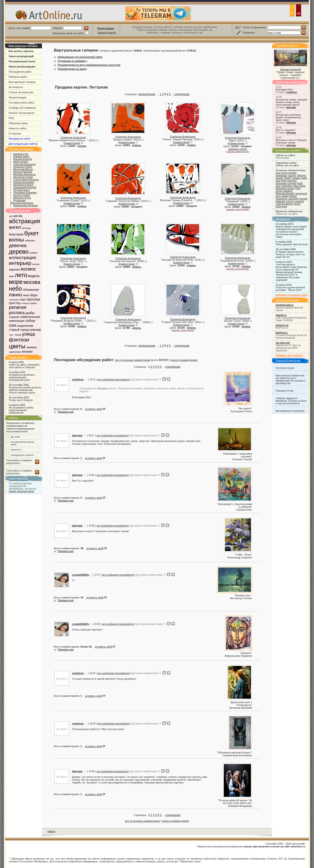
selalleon (288, 191)
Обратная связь (18, 123)
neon (278, 196)
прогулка (33, 299)
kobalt (291, 188)
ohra (278, 173)
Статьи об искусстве (21, 92)
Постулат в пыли (285, 368)
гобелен (30, 240)
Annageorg (287, 204)
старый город (19, 330)
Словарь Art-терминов (22, 108)
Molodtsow (281, 188)
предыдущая (147, 94)
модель (34, 276)
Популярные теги (19, 211)
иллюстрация (22, 258)
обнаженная (31, 290)
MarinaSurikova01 (285, 194)
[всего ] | (160, 360)
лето (21, 275)
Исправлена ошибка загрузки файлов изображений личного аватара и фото (25, 390)
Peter (284, 181)
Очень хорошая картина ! (87, 630)
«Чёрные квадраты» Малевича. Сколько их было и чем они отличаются (291, 401)
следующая (182, 94)
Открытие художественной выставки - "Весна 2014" (290, 289)
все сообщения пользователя (114, 380)
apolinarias (281, 176)
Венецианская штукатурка (290, 411)
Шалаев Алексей (291, 69)
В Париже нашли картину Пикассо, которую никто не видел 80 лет (290, 254)
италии (36, 264)
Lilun (278, 186)
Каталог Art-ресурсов (21, 113)
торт (11, 335)
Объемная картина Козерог (234, 753)
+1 (86, 380)
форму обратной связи (21, 491)
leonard (303, 199)
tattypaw (291, 107)
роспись (17, 313)
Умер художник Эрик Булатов (292, 244)
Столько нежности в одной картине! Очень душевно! (104, 679)
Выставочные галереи (22, 82)
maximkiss (287, 186)
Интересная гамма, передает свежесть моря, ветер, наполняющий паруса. (292, 102)
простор (15, 303)
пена (26, 295)
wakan (285, 196)
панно (15, 295)
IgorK (300, 183)
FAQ (11, 118)
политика (14, 300)
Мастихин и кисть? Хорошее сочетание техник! (291, 141)
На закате (245, 408)
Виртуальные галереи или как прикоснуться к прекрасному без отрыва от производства (291, 379)
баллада (26, 228)
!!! (73, 580)
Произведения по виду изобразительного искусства (89, 65)
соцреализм (25, 326)
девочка (18, 245)
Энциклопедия (18, 97)
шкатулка (15, 352)
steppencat (301, 194)
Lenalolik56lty (81, 575)
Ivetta (304, 178)
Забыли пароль (107, 33)
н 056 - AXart (243, 555)
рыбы (30, 313)
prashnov (292, 181)
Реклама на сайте (20, 139)
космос (28, 269)
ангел (15, 227)
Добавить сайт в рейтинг (289, 355)
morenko (292, 183)
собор (30, 321)
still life (18, 216)
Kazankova (281, 199)
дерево (19, 252)
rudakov (296, 178)
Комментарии (72, 143)
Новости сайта (18, 128)
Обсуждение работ (20, 72)
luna (278, 181)
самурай (14, 317)
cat (11, 216)
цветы (17, 346)
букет (31, 233)
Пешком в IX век (285, 391)
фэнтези (19, 340)
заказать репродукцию (237, 152)
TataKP (288, 178)
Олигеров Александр (73, 137)
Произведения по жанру (72, 69)
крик (12, 276)
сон (12, 325)
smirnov (290, 201)
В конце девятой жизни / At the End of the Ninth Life (235, 802)
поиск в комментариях (184, 360)
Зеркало (246, 653)
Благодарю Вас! (284, 90)
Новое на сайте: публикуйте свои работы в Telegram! (24, 366)
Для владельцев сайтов (23, 144)
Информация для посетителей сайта (80, 57)
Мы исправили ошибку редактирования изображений (21, 410)
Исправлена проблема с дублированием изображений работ (22, 377)
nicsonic (292, 176)
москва (32, 282)
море (16, 282)
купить (82, 146)
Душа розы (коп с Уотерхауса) (241, 704)
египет (33, 253)
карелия (15, 270)
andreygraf (281, 206)
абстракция (24, 221)
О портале (15, 134)
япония (27, 352)
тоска (18, 335)
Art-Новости (16, 87)
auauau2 (299, 201)
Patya (302, 186)
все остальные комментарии (133, 360)
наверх (51, 831)
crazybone (293, 199)
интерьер (20, 263)
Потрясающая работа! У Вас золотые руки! (98, 729)
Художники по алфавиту (72, 61)
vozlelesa (292, 92)
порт (23, 300)
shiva (296, 186)
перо (34, 295)
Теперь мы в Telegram (21, 400)
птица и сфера (29, 303)
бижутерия (16, 234)
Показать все (66, 412)
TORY (298, 188)
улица (28, 334)
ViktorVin (302, 176)
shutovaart (281, 183)
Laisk (278, 204)
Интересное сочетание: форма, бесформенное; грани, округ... (289, 117)
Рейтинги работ (18, 77)
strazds (279, 178)
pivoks (297, 204)
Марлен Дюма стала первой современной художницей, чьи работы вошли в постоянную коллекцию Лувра (291, 232)
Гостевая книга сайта (21, 103)
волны (16, 240)
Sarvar (279, 191)
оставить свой (93, 409)
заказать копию (238, 149)
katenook (280, 201)
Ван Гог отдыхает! (285, 130)
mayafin (292, 173)
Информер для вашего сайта (292, 295)
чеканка (31, 347)
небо (15, 289)
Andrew (293, 196)
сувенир (35, 330)
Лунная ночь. (243, 595)
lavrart (284, 173)
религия (18, 307)
